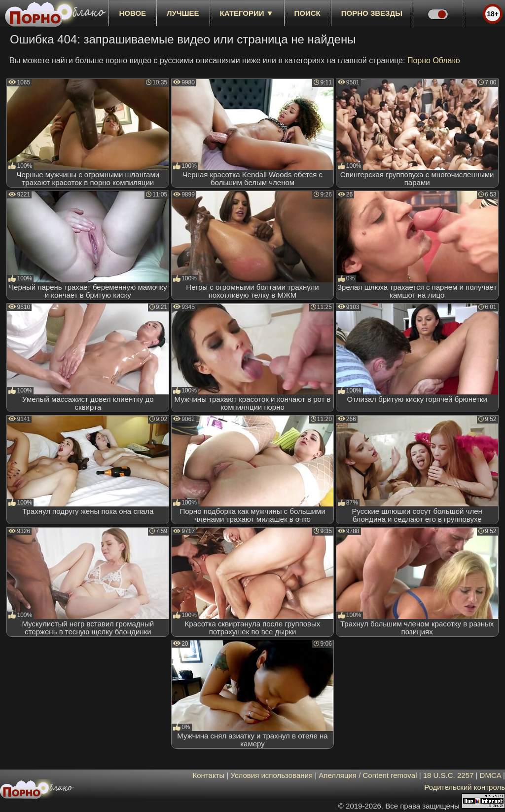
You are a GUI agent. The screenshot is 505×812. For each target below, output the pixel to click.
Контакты (209, 775)
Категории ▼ (247, 13)
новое (132, 13)
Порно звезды (372, 13)
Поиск (307, 13)
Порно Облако (434, 60)
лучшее (183, 13)
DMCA (490, 775)
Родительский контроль (465, 787)
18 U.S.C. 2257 (449, 775)
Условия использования (272, 775)
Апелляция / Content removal (368, 775)
